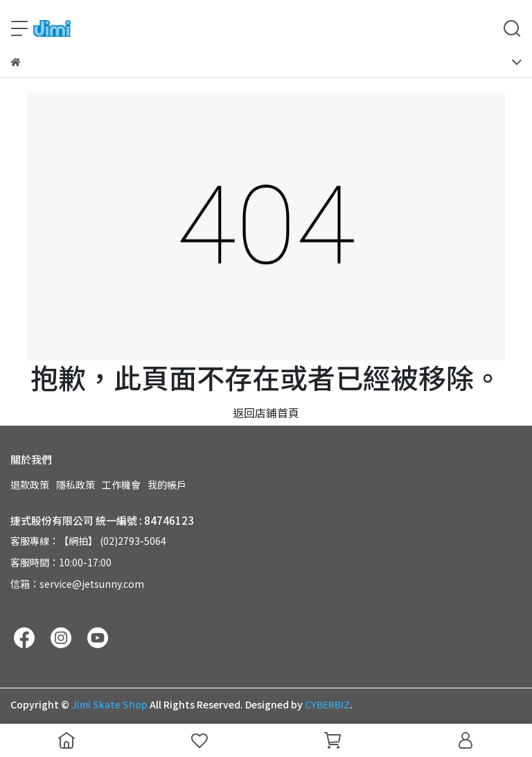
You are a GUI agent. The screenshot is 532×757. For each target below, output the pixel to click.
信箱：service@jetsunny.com (77, 584)
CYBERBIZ (327, 704)
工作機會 (121, 485)
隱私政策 (76, 485)
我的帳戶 (167, 485)
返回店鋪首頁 (266, 412)
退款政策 (30, 485)
